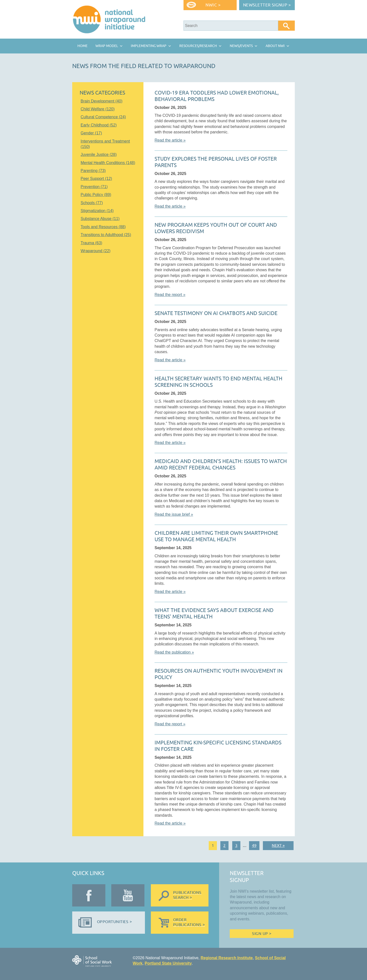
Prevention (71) (94, 187)
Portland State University (168, 963)
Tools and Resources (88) (103, 227)
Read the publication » (174, 652)
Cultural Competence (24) (103, 117)
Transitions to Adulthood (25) (106, 235)
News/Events (241, 46)
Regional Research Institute (227, 958)
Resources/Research (198, 46)
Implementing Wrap (149, 46)
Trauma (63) (91, 243)
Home (82, 46)
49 (254, 846)
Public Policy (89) (96, 195)
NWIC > (213, 5)
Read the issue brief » (174, 514)
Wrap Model (107, 46)
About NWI (275, 46)
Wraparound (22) (96, 251)
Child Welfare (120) (98, 109)
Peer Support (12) (96, 179)
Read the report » (170, 295)
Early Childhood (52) (99, 125)
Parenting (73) (93, 171)
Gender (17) (91, 133)
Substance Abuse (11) (100, 219)
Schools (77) (92, 203)
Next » (278, 846)
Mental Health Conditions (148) (108, 163)
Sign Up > (262, 934)
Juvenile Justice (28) (99, 155)
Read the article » (170, 140)
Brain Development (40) (102, 101)
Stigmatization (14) (97, 211)
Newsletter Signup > (267, 5)
